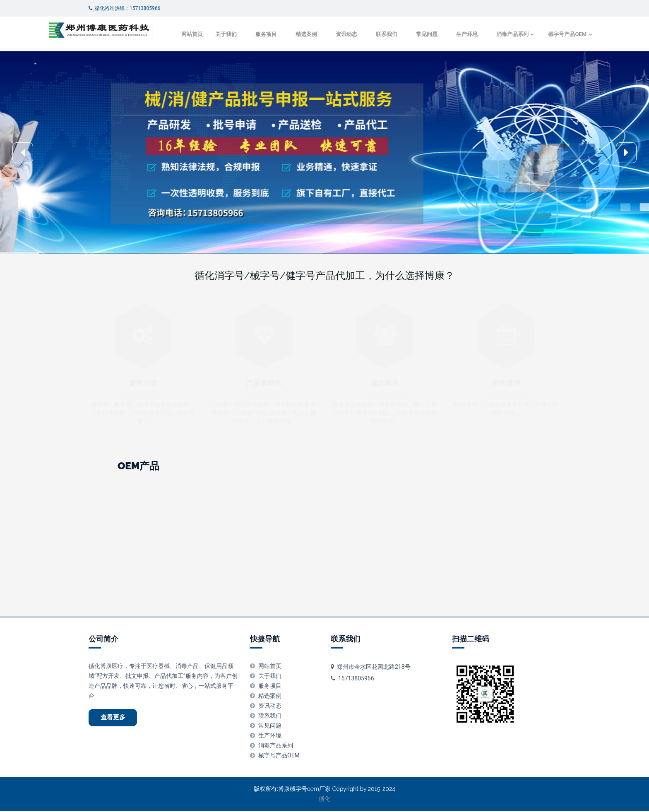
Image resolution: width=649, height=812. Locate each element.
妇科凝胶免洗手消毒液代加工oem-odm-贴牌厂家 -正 (532, 581)
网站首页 (150, 55)
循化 (324, 800)
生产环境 (425, 55)
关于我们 (184, 55)
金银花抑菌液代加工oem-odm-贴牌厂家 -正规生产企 (169, 569)
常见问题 (385, 55)
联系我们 (345, 55)
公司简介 (103, 640)
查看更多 (116, 719)
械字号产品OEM (527, 55)
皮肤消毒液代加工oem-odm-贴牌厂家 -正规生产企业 (290, 581)
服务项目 (224, 55)
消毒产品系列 (471, 55)
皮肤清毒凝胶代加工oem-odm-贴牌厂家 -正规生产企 (411, 569)
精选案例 (264, 55)
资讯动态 (305, 55)
